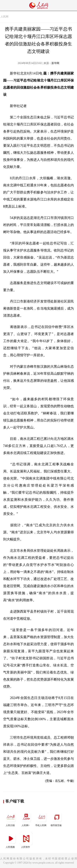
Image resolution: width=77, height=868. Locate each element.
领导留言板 (57, 819)
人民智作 (26, 840)
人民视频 (11, 840)
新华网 (55, 63)
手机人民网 (41, 819)
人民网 (4, 17)
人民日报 (11, 819)
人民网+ (26, 819)
